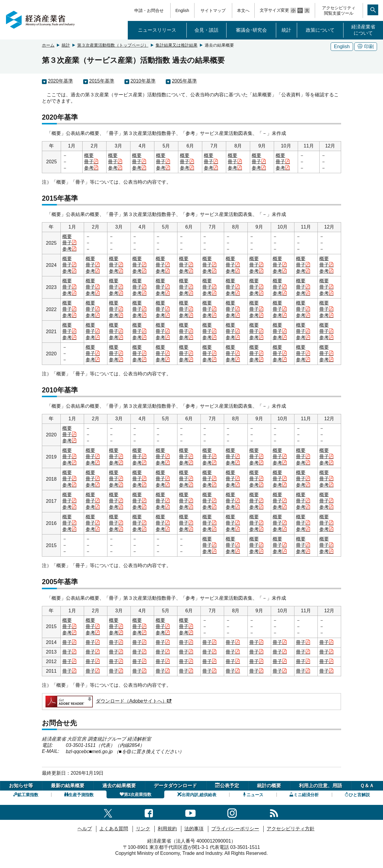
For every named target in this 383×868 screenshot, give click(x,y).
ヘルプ (85, 829)
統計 (286, 30)
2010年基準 (143, 81)
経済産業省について (363, 30)
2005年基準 (184, 81)
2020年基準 (60, 81)
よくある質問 (114, 829)
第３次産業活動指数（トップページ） (113, 45)
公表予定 (227, 785)
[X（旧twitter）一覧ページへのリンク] (108, 812)
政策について (320, 30)
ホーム (48, 45)
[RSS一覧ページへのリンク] (274, 812)
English (182, 10)
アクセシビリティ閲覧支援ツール (339, 10)
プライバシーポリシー (235, 829)
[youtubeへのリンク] (190, 812)
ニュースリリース (157, 30)
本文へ (243, 10)
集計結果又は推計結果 (177, 45)
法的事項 (194, 829)
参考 (91, 168)
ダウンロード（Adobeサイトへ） (108, 701)
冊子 (91, 162)
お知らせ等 (21, 786)
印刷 (366, 47)
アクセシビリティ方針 (291, 829)
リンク (143, 829)
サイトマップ (213, 10)
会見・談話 (206, 30)
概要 (89, 155)
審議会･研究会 (251, 30)
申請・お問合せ (149, 10)
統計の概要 (269, 786)
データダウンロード (175, 786)
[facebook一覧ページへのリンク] (149, 812)
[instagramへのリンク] (232, 812)
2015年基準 (102, 81)
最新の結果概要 (68, 786)
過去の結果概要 (119, 786)
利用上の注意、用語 (320, 786)
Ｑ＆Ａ (367, 786)
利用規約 (167, 829)
